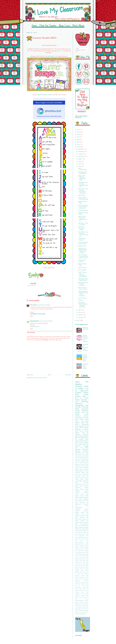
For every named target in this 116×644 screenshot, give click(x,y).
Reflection (79, 451)
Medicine (87, 574)
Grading (77, 516)
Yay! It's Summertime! (82, 169)
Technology (78, 418)
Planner (86, 428)
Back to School (82, 388)
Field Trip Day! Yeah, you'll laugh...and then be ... (83, 219)
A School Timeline (83, 211)
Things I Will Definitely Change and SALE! (82, 178)
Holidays (78, 423)
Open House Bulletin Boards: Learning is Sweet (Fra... (83, 305)
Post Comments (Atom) (40, 378)
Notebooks (78, 582)
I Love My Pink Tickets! (82, 239)
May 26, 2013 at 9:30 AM (43, 305)
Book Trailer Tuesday (84, 544)
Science (78, 400)
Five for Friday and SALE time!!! (83, 243)
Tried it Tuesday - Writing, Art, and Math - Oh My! (83, 256)
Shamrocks (80, 488)
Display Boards (85, 554)
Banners (80, 534)
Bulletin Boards (79, 436)
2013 (78, 147)
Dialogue (80, 554)
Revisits (78, 424)
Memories (78, 576)
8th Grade (85, 453)
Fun (82, 562)
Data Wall (85, 476)
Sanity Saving (85, 591)
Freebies (86, 393)
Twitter (84, 607)
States (77, 527)
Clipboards (86, 547)
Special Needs (79, 597)
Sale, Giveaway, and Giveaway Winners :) (83, 284)
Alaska (85, 532)
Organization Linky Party (83, 214)
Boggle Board (83, 498)
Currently (81, 300)
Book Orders (81, 541)
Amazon (86, 469)
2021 (78, 132)
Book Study (85, 454)
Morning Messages (80, 577)
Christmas (85, 407)
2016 (78, 140)
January (81, 317)
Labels (80, 483)
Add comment (31, 333)
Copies (87, 549)
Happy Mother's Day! (82, 265)
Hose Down (86, 567)
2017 (78, 137)
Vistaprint (83, 461)
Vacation (85, 531)
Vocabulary (86, 451)
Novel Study (79, 426)
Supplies (86, 527)
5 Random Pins (82, 246)
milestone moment (82, 491)
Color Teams (82, 506)
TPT (87, 382)
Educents (86, 436)
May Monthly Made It (82, 261)
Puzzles (77, 589)
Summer (33, 286)
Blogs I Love (83, 471)
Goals (87, 458)
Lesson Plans (85, 423)
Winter (79, 413)
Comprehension (79, 508)
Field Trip (86, 444)
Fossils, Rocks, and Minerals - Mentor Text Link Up (83, 234)
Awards (87, 496)
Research (78, 438)
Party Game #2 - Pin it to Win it (83, 289)
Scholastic (86, 486)
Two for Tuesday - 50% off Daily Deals (85, 358)
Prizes (87, 586)
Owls (77, 584)
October (81, 154)
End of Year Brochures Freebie (81, 228)
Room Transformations (82, 524)
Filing (85, 559)
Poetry (84, 484)
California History (80, 464)
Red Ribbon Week (82, 485)
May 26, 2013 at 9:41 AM (46, 321)
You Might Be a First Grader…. (38, 314)
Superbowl (82, 527)
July (80, 161)
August (80, 159)
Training (77, 607)
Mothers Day (78, 519)
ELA (82, 456)
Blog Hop (86, 463)
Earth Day (78, 478)
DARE (85, 552)
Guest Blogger (79, 481)
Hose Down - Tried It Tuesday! (83, 224)
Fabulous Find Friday (82, 444)
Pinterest (86, 416)
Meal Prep (81, 574)
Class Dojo (79, 474)
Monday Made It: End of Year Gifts (83, 199)
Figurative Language (82, 446)
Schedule (78, 592)
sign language (83, 614)
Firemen (84, 512)
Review (87, 459)
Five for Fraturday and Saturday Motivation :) (83, 207)
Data (76, 554)
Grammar (78, 459)
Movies (87, 577)
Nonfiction (86, 581)
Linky (87, 389)
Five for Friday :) (82, 268)
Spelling (83, 438)
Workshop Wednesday (83, 611)
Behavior (84, 534)
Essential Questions (82, 511)
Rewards (78, 469)
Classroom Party (80, 547)
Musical (77, 579)
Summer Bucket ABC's (82, 202)
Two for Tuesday (82, 434)
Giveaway (79, 393)
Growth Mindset (85, 566)
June (80, 164)
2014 (78, 144)
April (80, 310)
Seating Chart (85, 526)
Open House (85, 421)
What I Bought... (82, 270)
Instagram (78, 569)
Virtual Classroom (82, 411)
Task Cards (82, 529)
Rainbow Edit (84, 521)
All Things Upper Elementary (82, 173)
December (81, 149)
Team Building (83, 604)
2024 (78, 130)
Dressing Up (83, 556)
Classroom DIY (84, 503)
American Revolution (82, 493)
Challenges (86, 499)
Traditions (86, 606)
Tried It (82, 469)
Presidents (86, 468)
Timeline (80, 531)
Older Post (68, 375)
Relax (81, 522)
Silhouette (78, 596)
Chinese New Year (80, 501)
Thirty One (82, 606)
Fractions (78, 514)
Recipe (83, 459)
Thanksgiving (85, 424)
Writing (80, 387)
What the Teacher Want (44, 95)
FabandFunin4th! (34, 321)
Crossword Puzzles (79, 552)
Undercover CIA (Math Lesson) (85, 366)
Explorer (78, 512)
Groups (79, 566)
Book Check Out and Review (82, 539)
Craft (77, 551)
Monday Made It (82, 396)
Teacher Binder (84, 489)
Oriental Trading (85, 582)
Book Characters (85, 537)
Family (84, 418)
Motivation (79, 416)
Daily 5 (78, 421)
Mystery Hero (82, 579)
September (82, 157)
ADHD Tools (80, 532)
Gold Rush (85, 514)
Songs (87, 596)
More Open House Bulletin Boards (83, 280)
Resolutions (86, 522)
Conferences (85, 474)
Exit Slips (82, 557)
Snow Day (78, 461)
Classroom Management (80, 404)
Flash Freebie (82, 196)
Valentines (86, 434)
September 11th (79, 594)
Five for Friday (82, 298)
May (80, 166)
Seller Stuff (85, 592)
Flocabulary (78, 562)
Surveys (87, 599)
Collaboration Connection (82, 504)
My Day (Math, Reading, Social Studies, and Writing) (83, 251)
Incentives (83, 516)
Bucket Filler (85, 473)
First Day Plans (82, 448)
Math (80, 382)
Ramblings (85, 402)
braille (77, 612)
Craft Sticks (82, 551)
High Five (78, 567)
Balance (77, 498)
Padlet (80, 584)
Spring (87, 419)
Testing (81, 443)
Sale (87, 405)
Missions (86, 483)
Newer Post (30, 375)
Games (82, 428)
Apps (87, 494)
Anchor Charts (81, 494)
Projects (79, 433)
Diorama (86, 464)
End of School (82, 398)
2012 (78, 321)
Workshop (79, 453)
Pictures (81, 468)
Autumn (82, 439)
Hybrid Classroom (82, 409)
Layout (83, 571)
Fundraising (83, 458)
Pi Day (82, 586)
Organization (84, 391)
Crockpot (87, 551)
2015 (78, 142)
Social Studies (82, 395)
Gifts (87, 414)
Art (77, 391)
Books (81, 499)
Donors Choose (84, 431)
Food (87, 512)
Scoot (80, 526)
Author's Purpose (80, 496)
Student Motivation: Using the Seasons (85, 339)
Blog (80, 537)
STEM (77, 526)
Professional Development (82, 587)
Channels (86, 546)
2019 (78, 135)
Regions (77, 522)
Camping (82, 546)
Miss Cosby (33, 305)
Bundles (77, 546)
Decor (83, 419)
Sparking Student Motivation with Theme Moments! (83, 294)
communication (82, 612)
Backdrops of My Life (85, 329)
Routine (80, 591)
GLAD (84, 562)
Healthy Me (78, 466)
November (81, 152)
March (80, 313)
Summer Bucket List (51, 56)
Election (87, 509)
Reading (78, 384)
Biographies (83, 536)
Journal (84, 466)
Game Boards (84, 479)
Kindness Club (84, 517)
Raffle (81, 589)
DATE (87, 552)
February (81, 315)
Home (49, 375)
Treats (81, 607)
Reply (32, 316)
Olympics (84, 519)
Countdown (79, 476)
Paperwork (85, 449)
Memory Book (85, 576)
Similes (83, 596)
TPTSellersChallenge (80, 601)
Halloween (79, 449)
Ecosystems (80, 509)
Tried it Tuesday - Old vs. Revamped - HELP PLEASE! (83, 274)
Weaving (80, 609)
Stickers (85, 597)
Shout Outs (86, 594)
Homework (83, 441)
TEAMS (77, 529)
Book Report (79, 454)
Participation (79, 484)
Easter (83, 478)
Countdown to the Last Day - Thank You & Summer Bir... (83, 191)
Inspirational (85, 481)
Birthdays (78, 471)
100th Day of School (82, 462)
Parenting (84, 584)
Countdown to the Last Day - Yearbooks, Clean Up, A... (83, 185)
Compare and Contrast (80, 549)
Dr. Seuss (78, 556)
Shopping (79, 429)
